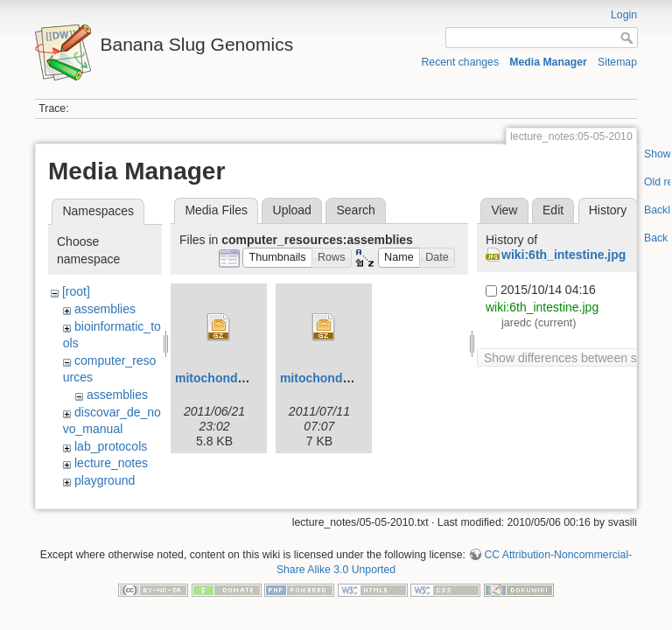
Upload (292, 210)
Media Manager (548, 62)
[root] (76, 291)
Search (355, 210)
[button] (277, 258)
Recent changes (461, 62)
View (504, 210)
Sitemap (617, 62)
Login (624, 15)
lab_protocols (111, 446)
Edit (553, 210)
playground (105, 480)
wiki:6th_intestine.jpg (563, 255)
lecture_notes (111, 463)
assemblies (105, 309)
